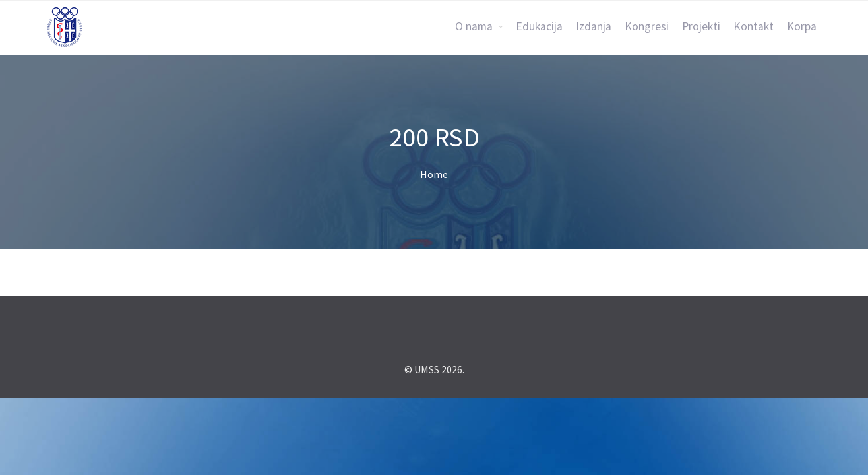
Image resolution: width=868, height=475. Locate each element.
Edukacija (539, 26)
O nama (474, 26)
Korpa (802, 26)
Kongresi (647, 26)
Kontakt (754, 26)
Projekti (701, 26)
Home (434, 174)
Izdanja (594, 26)
